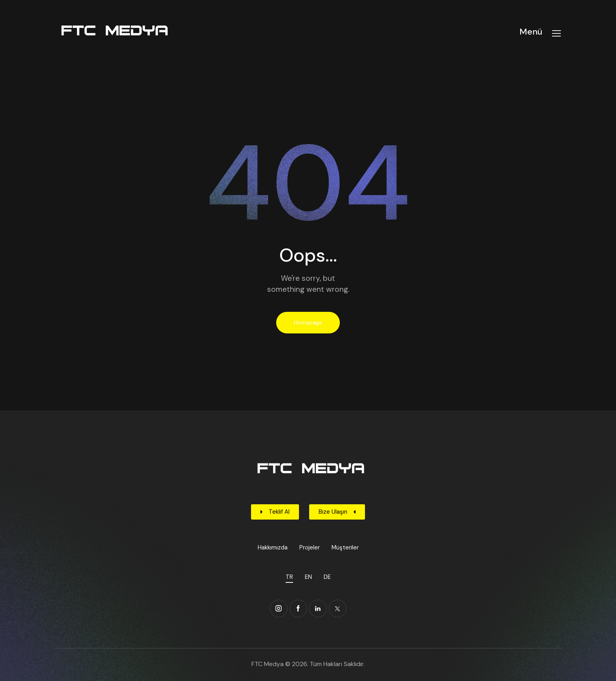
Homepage (308, 322)
